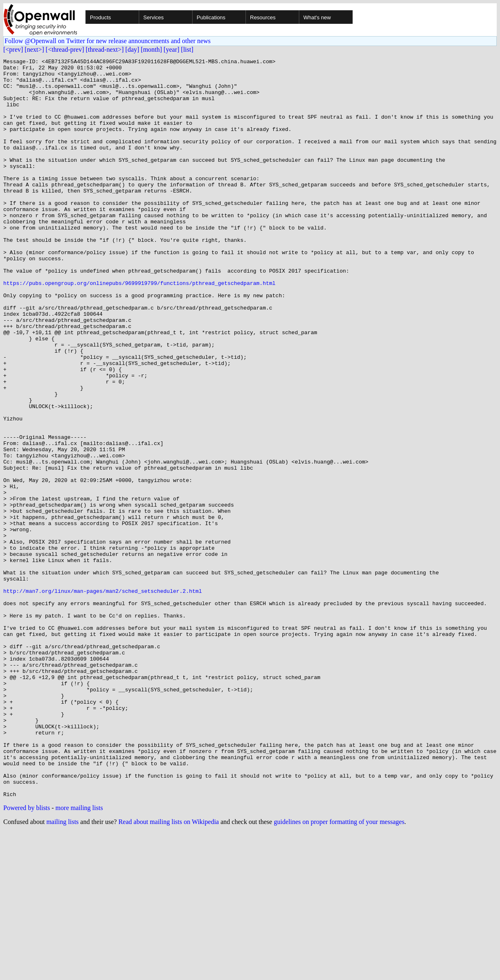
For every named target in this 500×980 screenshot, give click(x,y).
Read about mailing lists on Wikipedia (169, 970)
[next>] (34, 49)
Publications (211, 17)
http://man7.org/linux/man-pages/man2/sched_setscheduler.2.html (103, 698)
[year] (172, 49)
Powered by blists (27, 956)
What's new (317, 17)
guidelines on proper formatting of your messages (339, 970)
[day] (132, 49)
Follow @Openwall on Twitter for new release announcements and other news (108, 41)
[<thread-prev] (65, 49)
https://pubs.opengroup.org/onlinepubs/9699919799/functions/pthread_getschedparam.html (139, 328)
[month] (151, 49)
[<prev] (13, 49)
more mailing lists (79, 956)
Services (154, 17)
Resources (263, 17)
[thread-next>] (105, 49)
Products (100, 17)
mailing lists (63, 970)
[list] (187, 49)
